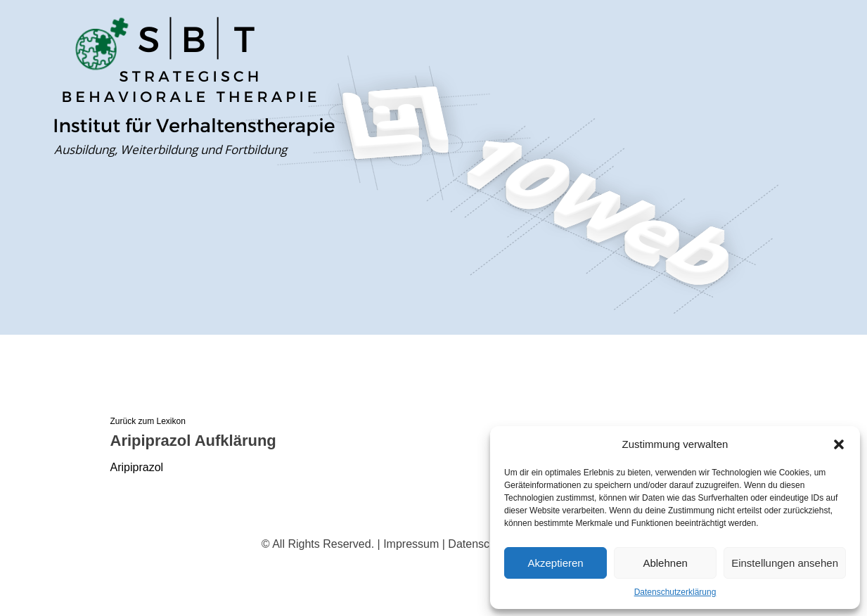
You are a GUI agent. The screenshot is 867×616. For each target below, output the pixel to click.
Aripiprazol (137, 467)
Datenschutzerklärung (675, 592)
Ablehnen (665, 563)
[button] (839, 444)
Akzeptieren (555, 563)
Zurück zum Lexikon (148, 421)
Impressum (411, 544)
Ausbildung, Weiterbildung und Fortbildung (171, 149)
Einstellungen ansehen (785, 563)
